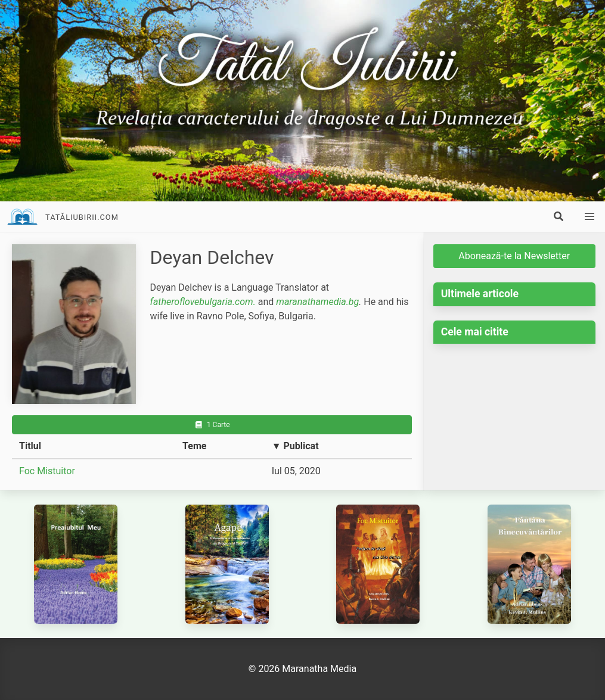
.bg (353, 302)
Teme (194, 446)
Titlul (30, 446)
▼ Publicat (295, 446)
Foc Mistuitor (47, 471)
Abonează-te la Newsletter (514, 256)
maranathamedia (311, 302)
